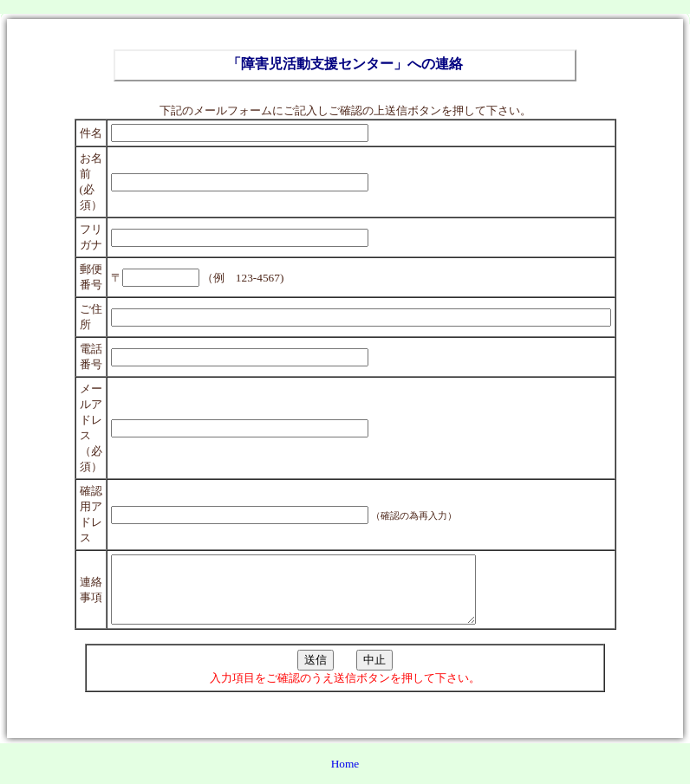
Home (345, 777)
